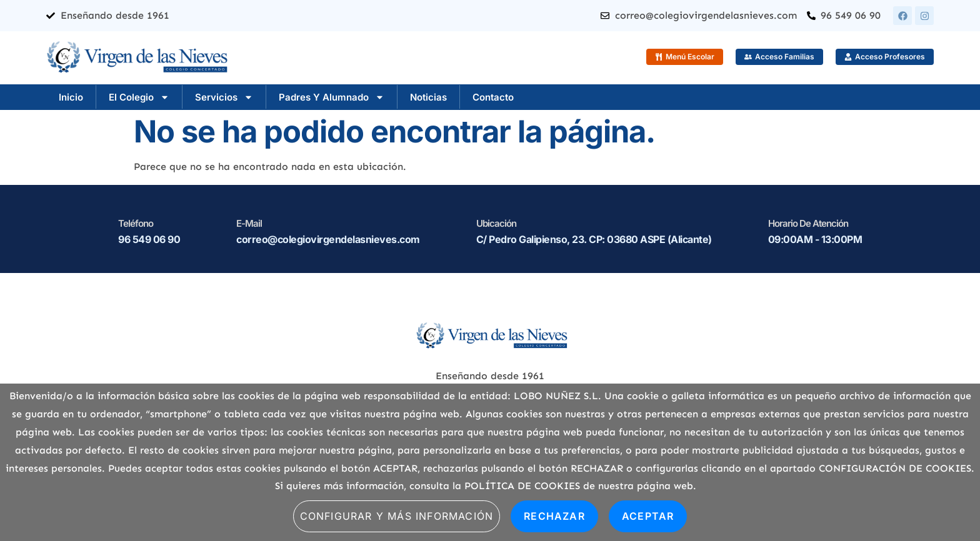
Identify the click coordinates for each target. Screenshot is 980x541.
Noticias (428, 97)
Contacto (493, 97)
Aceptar (648, 516)
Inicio (71, 97)
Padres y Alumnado (332, 97)
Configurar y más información (397, 516)
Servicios (224, 97)
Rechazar (554, 516)
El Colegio (139, 97)
